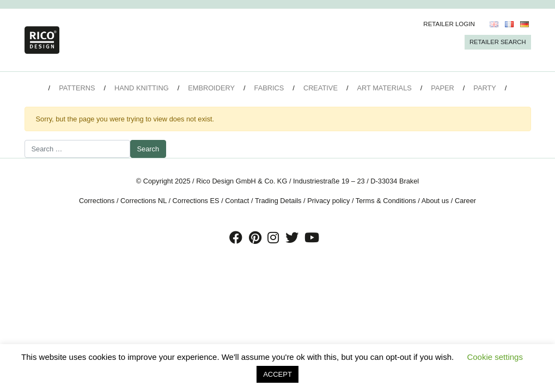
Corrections (97, 201)
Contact (237, 201)
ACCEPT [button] (277, 374)
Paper (442, 88)
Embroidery (211, 88)
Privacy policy (328, 201)
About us (435, 201)
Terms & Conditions (386, 201)
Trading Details (278, 201)
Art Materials (385, 88)
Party (484, 88)
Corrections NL (144, 201)
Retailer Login (449, 24)
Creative (321, 88)
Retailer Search (498, 42)
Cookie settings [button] (495, 357)
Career (465, 201)
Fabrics (269, 88)
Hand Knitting (142, 88)
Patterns (77, 88)
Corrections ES (196, 201)
